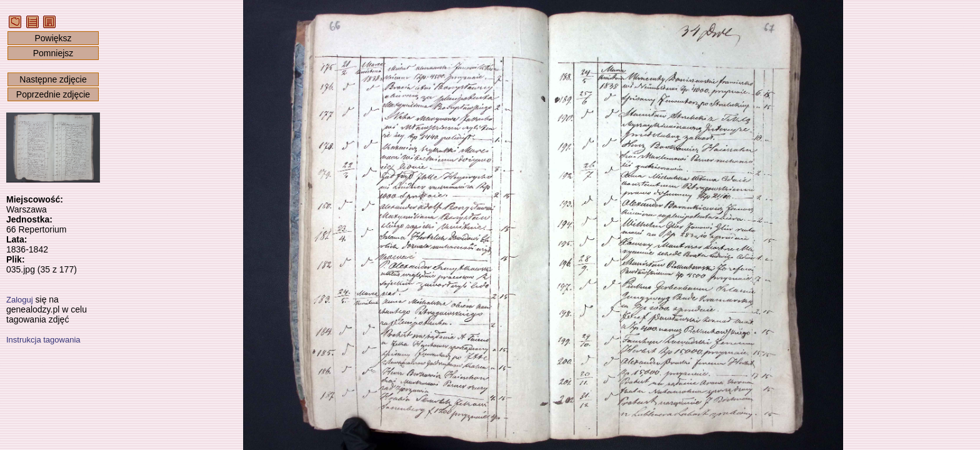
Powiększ (53, 38)
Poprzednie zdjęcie (53, 94)
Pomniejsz (53, 53)
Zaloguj (20, 300)
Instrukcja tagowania (43, 340)
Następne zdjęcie (53, 79)
